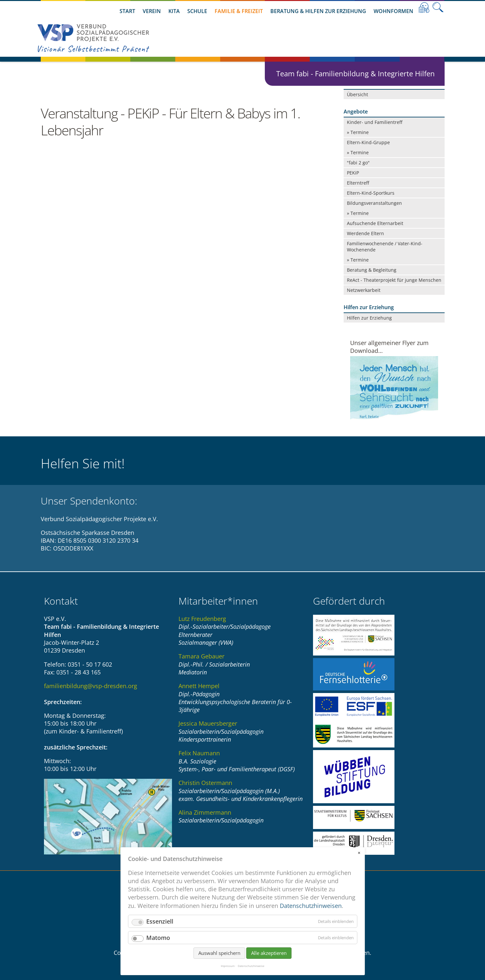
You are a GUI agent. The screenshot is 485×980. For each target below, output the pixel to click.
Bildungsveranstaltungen (374, 203)
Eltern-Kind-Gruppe (368, 142)
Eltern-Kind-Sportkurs (371, 193)
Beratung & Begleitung (372, 270)
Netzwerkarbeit (364, 290)
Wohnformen (393, 11)
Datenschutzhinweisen (311, 906)
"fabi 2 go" (358, 163)
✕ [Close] (359, 853)
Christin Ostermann (205, 783)
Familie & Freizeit (239, 11)
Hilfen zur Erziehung (369, 318)
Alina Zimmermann (205, 812)
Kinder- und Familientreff (375, 122)
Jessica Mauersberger (208, 723)
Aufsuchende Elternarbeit (375, 223)
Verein (152, 11)
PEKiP (353, 173)
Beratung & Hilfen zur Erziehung (318, 11)
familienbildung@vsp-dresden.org (91, 686)
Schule (197, 11)
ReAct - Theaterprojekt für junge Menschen (394, 280)
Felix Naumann (199, 753)
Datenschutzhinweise (251, 966)
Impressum (228, 966)
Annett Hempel (199, 686)
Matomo (158, 938)
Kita (174, 11)
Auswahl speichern (219, 953)
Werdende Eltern (365, 233)
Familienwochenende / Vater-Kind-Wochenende (385, 247)
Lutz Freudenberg (202, 619)
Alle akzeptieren (269, 953)
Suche (438, 8)
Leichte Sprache (424, 8)
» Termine (358, 132)
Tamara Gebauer (201, 656)
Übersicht (357, 94)
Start (127, 11)
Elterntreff (358, 183)
